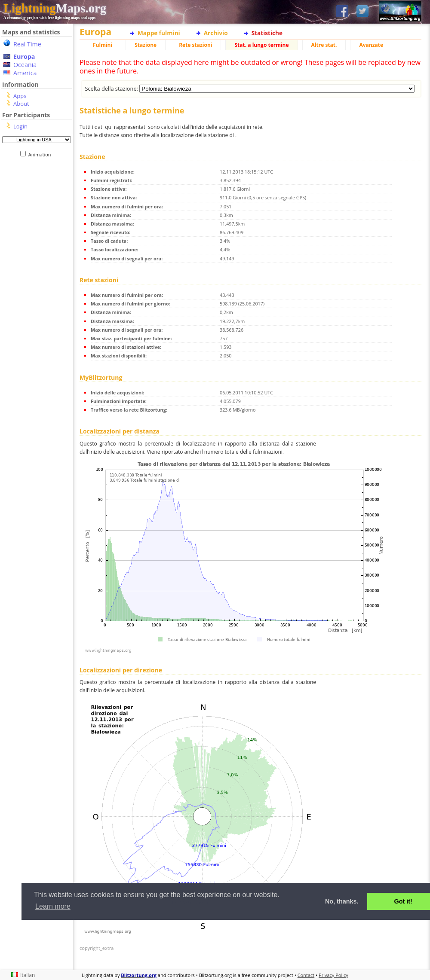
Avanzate (371, 45)
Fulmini (103, 45)
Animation (41, 154)
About (21, 104)
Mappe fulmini (159, 33)
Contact (306, 975)
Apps (20, 96)
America (25, 73)
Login (20, 126)
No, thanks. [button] (342, 901)
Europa (24, 56)
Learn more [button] (53, 906)
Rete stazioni (195, 45)
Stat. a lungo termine (261, 45)
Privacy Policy (333, 975)
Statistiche (267, 33)
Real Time (27, 44)
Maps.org (55, 8)
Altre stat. (324, 45)
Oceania (25, 65)
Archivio (216, 33)
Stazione (146, 45)
